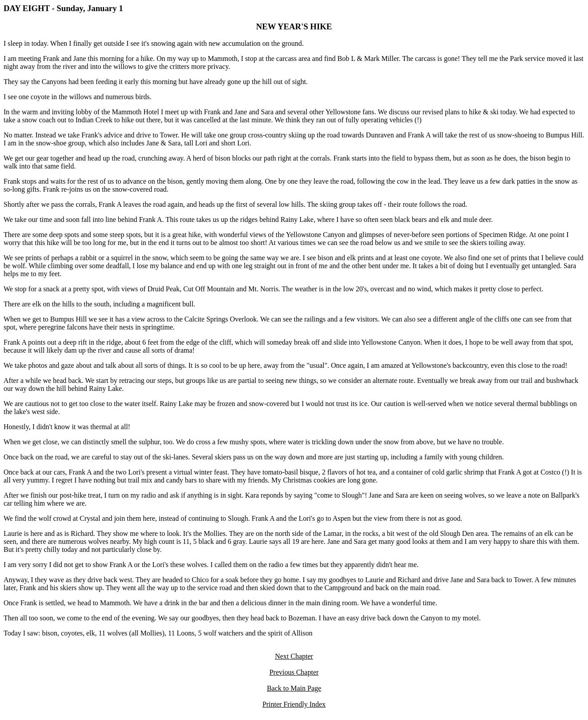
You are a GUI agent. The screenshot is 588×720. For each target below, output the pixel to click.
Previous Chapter (294, 672)
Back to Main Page (294, 688)
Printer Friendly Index (294, 704)
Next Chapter (294, 656)
